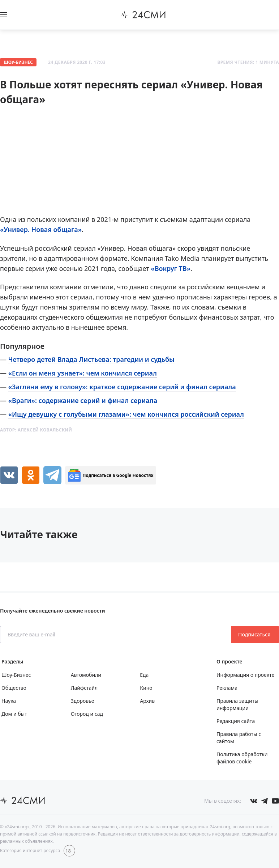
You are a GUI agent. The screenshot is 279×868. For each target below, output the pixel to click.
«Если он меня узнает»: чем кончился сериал (83, 373)
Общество (14, 688)
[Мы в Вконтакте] (254, 801)
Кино (146, 688)
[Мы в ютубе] (275, 801)
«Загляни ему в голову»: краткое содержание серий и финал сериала (122, 387)
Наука (9, 701)
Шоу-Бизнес (18, 62)
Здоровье (83, 701)
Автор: (36, 430)
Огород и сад (87, 714)
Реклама (227, 688)
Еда (144, 675)
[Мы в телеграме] (265, 801)
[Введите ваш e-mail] (116, 635)
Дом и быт (14, 714)
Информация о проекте (245, 675)
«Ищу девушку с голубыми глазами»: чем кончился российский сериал (126, 414)
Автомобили (86, 675)
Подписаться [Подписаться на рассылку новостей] (255, 634)
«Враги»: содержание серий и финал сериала (83, 400)
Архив (147, 701)
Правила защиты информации (237, 704)
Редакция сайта (236, 721)
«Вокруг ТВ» (171, 268)
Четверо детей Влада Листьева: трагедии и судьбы (91, 359)
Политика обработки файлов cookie (242, 758)
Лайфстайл (84, 688)
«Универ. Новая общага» (41, 229)
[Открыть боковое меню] (4, 15)
